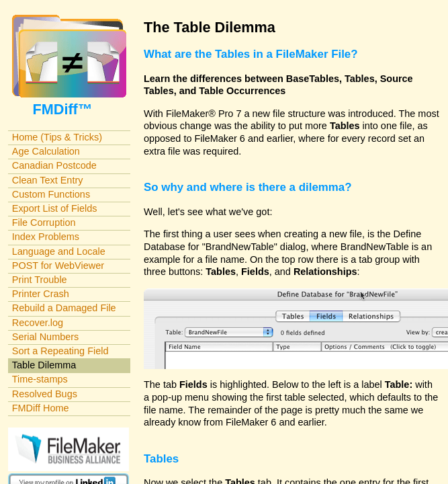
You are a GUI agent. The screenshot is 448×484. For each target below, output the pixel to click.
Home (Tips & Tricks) (57, 137)
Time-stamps (40, 379)
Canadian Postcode (54, 165)
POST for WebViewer (58, 266)
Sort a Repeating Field (60, 351)
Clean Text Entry (48, 180)
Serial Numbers (46, 337)
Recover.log (38, 323)
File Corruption (44, 223)
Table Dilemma (44, 365)
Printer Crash (41, 294)
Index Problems (46, 237)
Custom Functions (51, 194)
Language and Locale (59, 251)
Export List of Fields (55, 208)
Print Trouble (40, 280)
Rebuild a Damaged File (64, 308)
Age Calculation (46, 151)
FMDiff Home (41, 408)
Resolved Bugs (45, 394)
